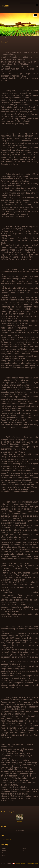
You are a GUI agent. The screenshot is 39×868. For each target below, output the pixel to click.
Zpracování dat (30, 863)
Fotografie (5, 6)
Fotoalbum (19, 821)
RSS (36, 863)
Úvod (2, 38)
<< (5, 830)
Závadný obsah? (20, 863)
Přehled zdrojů (7, 839)
